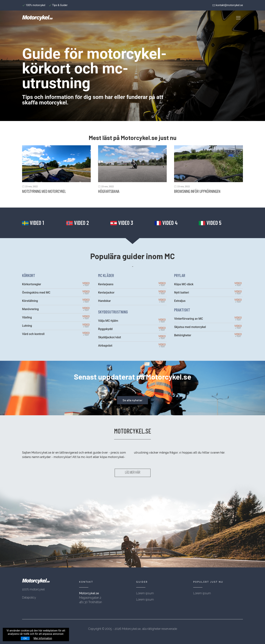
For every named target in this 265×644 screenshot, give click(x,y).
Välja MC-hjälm (108, 321)
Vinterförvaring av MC (189, 319)
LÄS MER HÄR (133, 473)
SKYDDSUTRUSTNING (113, 312)
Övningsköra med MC (36, 293)
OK (25, 638)
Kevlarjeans (106, 284)
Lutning (27, 326)
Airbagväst (105, 346)
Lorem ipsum (145, 593)
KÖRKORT (29, 275)
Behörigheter (183, 335)
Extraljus (180, 301)
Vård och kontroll (33, 334)
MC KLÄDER (106, 275)
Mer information (43, 638)
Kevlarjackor (106, 293)
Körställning (30, 301)
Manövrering (30, 309)
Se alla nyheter (132, 400)
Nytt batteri (181, 293)
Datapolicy (29, 598)
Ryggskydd (105, 329)
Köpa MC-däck (184, 284)
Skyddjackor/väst (109, 337)
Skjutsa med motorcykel (190, 327)
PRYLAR (180, 275)
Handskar (104, 301)
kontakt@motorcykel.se (228, 5)
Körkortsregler (32, 284)
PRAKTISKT (182, 310)
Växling (27, 317)
